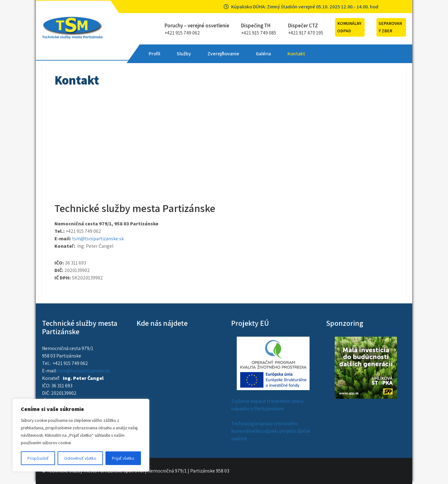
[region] (81, 435)
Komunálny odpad (349, 27)
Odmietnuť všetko (80, 458)
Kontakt (296, 54)
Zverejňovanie (223, 54)
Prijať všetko (123, 458)
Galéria (263, 54)
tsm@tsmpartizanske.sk (98, 239)
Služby (184, 54)
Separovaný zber (390, 27)
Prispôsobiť (38, 458)
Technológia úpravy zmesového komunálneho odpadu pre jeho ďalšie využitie (271, 431)
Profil (154, 54)
